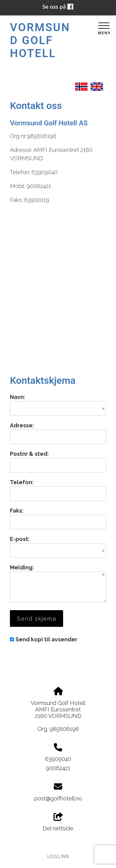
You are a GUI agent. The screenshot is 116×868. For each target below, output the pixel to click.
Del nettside (58, 822)
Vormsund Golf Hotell (40, 40)
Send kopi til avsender (46, 639)
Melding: (22, 567)
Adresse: (22, 425)
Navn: (18, 397)
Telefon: (22, 482)
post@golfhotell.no (58, 798)
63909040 (58, 759)
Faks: (17, 511)
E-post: (20, 539)
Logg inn (58, 856)
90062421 (58, 768)
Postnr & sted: (29, 454)
